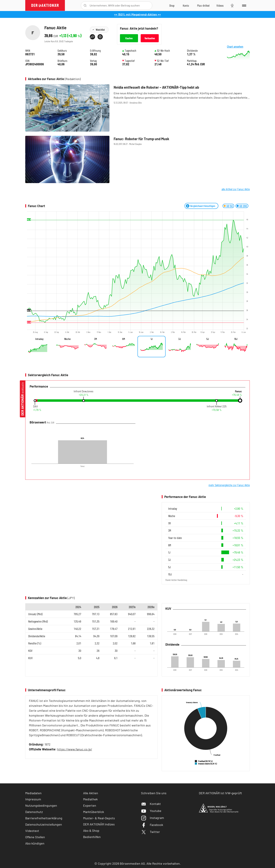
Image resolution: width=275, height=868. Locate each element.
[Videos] (220, 5)
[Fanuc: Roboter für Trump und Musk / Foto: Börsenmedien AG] (137, 159)
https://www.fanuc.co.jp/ (75, 749)
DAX (35, 406)
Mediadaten (33, 793)
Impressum (33, 799)
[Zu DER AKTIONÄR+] (203, 5)
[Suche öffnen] (85, 6)
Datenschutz (34, 812)
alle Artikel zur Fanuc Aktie (236, 189)
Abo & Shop (91, 831)
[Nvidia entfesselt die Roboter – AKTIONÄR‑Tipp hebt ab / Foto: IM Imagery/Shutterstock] (137, 108)
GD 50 (230, 206)
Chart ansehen (239, 54)
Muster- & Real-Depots (99, 818)
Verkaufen (150, 38)
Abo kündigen (35, 843)
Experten (90, 805)
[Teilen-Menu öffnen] (92, 37)
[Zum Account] (186, 5)
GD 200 (243, 206)
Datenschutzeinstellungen (44, 824)
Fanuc (238, 391)
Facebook (152, 825)
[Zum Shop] (172, 5)
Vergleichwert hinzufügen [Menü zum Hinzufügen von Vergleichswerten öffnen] (203, 206)
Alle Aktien (91, 793)
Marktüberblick (94, 812)
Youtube (151, 811)
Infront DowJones (83, 391)
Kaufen (129, 38)
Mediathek (90, 799)
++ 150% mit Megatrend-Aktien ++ (137, 14)
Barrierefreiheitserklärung (44, 818)
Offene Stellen (35, 837)
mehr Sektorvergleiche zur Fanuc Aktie (229, 485)
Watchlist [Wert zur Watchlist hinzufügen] (100, 30)
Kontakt (151, 804)
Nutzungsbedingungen (41, 805)
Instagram (152, 818)
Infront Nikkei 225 (217, 406)
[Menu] (244, 5)
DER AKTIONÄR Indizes (99, 824)
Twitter (150, 832)
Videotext (32, 831)
